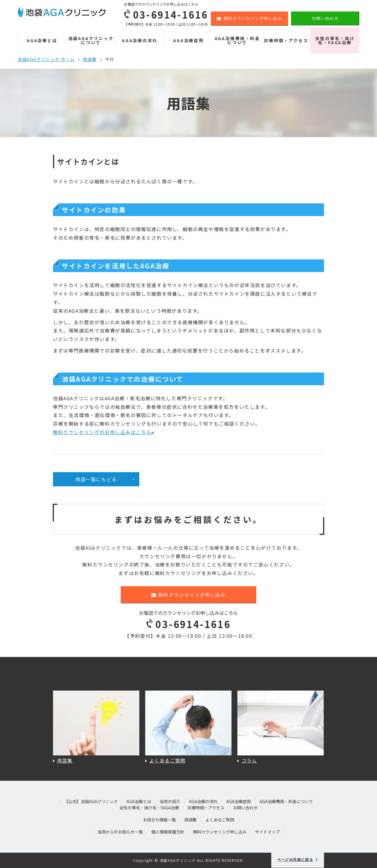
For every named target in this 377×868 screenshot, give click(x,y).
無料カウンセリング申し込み (249, 18)
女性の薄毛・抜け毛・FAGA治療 (335, 40)
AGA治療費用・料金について (237, 40)
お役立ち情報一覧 (159, 820)
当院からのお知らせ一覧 (120, 832)
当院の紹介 (170, 801)
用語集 (90, 59)
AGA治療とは (42, 40)
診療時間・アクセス (286, 40)
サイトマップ (267, 832)
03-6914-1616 (188, 624)
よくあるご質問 (220, 820)
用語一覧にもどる (96, 479)
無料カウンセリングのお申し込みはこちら (102, 432)
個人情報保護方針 (168, 832)
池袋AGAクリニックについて (91, 40)
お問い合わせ (325, 18)
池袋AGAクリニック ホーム (46, 59)
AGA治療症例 (188, 40)
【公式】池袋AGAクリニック (91, 801)
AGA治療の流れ (140, 40)
